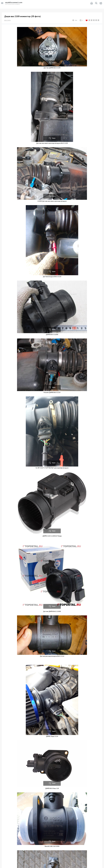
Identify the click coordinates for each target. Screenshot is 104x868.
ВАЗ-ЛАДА (7, 20)
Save (54, 63)
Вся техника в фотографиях (14, 3)
